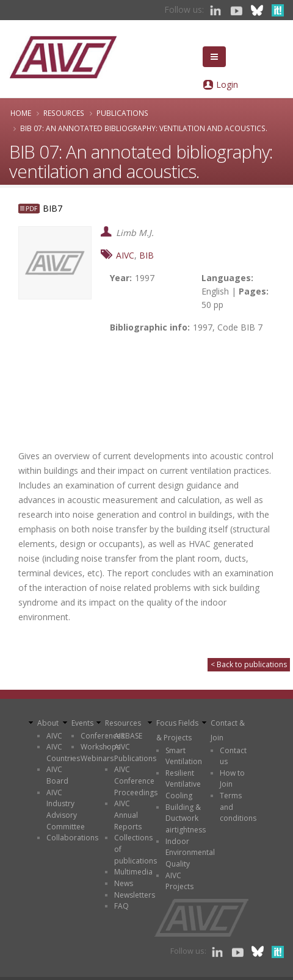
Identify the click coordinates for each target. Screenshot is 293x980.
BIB (146, 255)
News (124, 883)
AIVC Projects (179, 881)
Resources (64, 113)
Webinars (97, 758)
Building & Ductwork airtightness (186, 818)
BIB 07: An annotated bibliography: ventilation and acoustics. (144, 128)
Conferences (103, 736)
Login (227, 84)
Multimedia (133, 872)
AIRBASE (128, 736)
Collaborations (72, 838)
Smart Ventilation (184, 756)
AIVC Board (57, 775)
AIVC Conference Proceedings (136, 781)
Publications (122, 113)
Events (82, 723)
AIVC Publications (135, 753)
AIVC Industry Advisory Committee (66, 810)
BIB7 (52, 208)
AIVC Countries (63, 753)
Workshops (100, 747)
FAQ (121, 906)
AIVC (125, 255)
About (48, 723)
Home (21, 113)
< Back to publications (249, 664)
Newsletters (135, 895)
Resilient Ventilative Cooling (183, 784)
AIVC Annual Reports (128, 815)
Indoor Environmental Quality (190, 853)
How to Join (232, 779)
